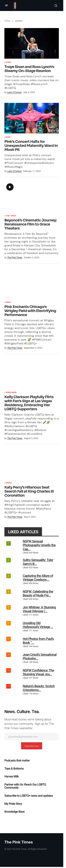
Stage (8, 63)
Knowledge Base (14, 812)
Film (8, 216)
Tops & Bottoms (14, 769)
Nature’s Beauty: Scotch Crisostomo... (39, 688)
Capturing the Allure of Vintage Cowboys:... (38, 578)
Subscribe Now (32, 746)
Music (8, 137)
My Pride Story (13, 804)
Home (7, 21)
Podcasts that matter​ (17, 761)
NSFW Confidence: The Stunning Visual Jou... (38, 672)
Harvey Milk (12, 777)
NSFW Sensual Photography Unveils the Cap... (39, 545)
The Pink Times (19, 842)
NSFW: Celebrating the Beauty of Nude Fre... (38, 593)
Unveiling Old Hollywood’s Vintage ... (38, 625)
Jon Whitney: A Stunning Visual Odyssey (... (39, 609)
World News (11, 393)
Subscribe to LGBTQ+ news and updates (29, 796)
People (9, 483)
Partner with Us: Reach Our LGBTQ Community (25, 786)
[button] (7, 5)
